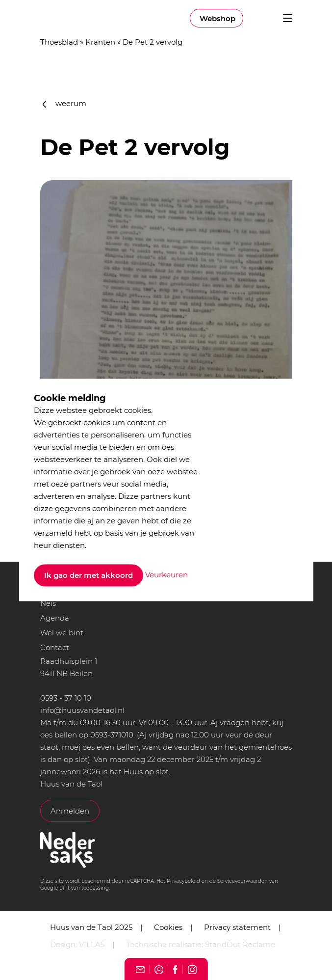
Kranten (100, 42)
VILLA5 (92, 944)
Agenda (55, 618)
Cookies (168, 927)
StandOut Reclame (240, 944)
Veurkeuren (166, 575)
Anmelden (70, 811)
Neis (48, 603)
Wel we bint (62, 633)
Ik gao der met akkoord (89, 576)
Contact (55, 647)
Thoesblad (59, 42)
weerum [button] (65, 103)
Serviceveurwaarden (243, 881)
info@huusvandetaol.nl (82, 710)
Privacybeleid (183, 881)
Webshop (217, 18)
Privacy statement (237, 927)
